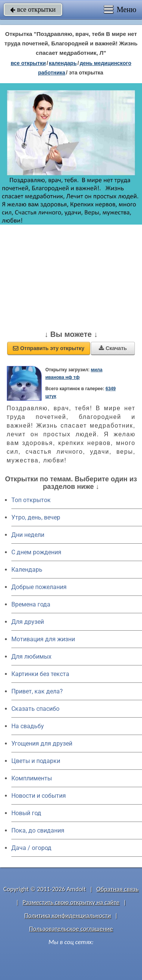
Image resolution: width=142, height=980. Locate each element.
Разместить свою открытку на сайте (71, 902)
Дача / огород (31, 848)
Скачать (113, 348)
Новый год (26, 813)
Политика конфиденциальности (68, 916)
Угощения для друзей (42, 744)
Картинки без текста (40, 674)
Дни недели (28, 535)
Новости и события (39, 796)
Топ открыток (31, 500)
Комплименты (32, 778)
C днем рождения (36, 552)
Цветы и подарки (36, 761)
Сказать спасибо (35, 709)
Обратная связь (117, 889)
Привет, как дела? (37, 691)
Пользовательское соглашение (71, 929)
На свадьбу (28, 726)
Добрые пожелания (39, 587)
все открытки (33, 9)
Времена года (31, 604)
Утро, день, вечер (36, 517)
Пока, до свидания (38, 830)
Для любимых (31, 657)
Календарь (63, 63)
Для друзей (28, 622)
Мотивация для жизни (43, 639)
